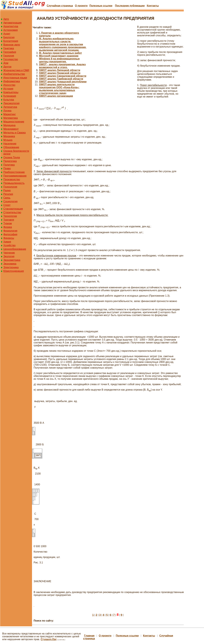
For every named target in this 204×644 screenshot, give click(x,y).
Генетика (9, 48)
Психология (10, 187)
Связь (7, 198)
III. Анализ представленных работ (60, 53)
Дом (6, 63)
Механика (9, 136)
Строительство (12, 212)
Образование (11, 147)
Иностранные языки (15, 78)
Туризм (8, 223)
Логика (7, 111)
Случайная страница (60, 6)
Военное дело (12, 45)
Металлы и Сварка (14, 133)
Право (7, 168)
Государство (11, 59)
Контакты (153, 6)
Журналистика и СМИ (16, 70)
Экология (9, 256)
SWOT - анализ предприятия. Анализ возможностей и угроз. (62, 66)
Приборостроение (14, 172)
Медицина (9, 125)
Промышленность (14, 183)
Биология (9, 37)
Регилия (8, 194)
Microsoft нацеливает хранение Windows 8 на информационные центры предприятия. (59, 59)
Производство (12, 179)
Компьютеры (11, 92)
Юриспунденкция (14, 271)
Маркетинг (10, 114)
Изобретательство (14, 74)
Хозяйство (9, 245)
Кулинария (10, 96)
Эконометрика (12, 260)
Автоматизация (12, 23)
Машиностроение (14, 122)
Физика (8, 227)
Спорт (7, 205)
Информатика (12, 81)
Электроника (11, 267)
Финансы (9, 238)
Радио (7, 190)
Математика (11, 118)
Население (10, 144)
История (8, 89)
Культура (9, 100)
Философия (10, 234)
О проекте (81, 6)
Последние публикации (130, 6)
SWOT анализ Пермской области (60, 73)
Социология (10, 201)
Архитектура (11, 26)
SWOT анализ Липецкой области (60, 70)
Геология (9, 56)
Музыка (8, 140)
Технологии (10, 216)
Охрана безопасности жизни (16, 152)
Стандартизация (13, 209)
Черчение (9, 253)
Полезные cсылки (101, 6)
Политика (9, 165)
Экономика (10, 264)
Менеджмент (11, 129)
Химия (7, 242)
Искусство (9, 85)
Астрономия (11, 30)
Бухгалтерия (11, 41)
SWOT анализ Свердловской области (63, 76)
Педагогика (10, 161)
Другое (7, 67)
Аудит (7, 34)
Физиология (10, 231)
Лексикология (11, 103)
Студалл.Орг (49, 639)
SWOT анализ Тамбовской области (61, 79)
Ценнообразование (15, 249)
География (10, 52)
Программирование (15, 176)
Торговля (9, 220)
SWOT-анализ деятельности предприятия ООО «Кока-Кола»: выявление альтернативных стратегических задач (59, 89)
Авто (6, 19)
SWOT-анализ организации (56, 96)
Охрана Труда (12, 157)
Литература (10, 107)
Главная (89, 636)
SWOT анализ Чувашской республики (63, 82)
